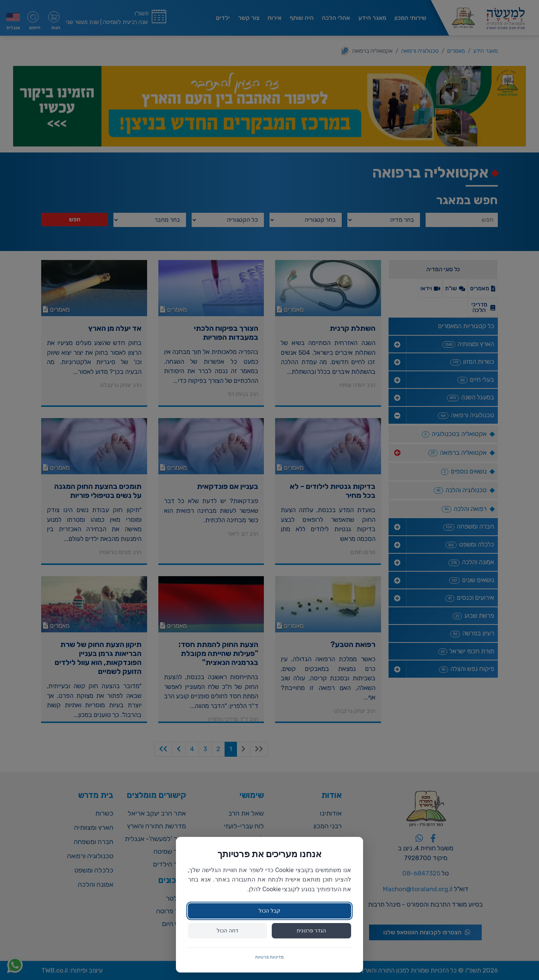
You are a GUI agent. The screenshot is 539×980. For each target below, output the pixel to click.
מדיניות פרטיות (270, 957)
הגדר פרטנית (311, 931)
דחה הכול (227, 931)
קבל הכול (269, 911)
